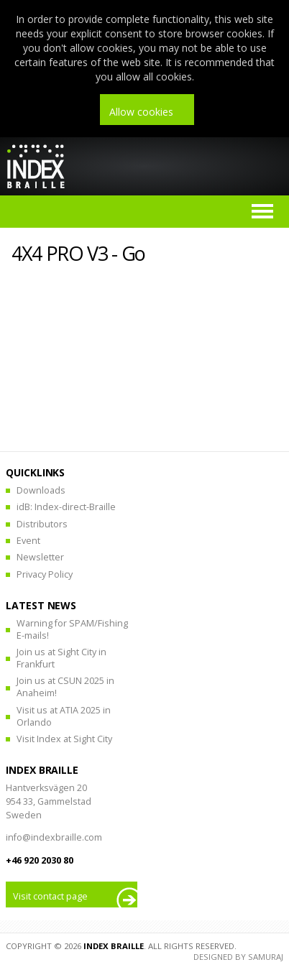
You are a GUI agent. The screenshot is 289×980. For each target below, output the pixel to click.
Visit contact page (50, 896)
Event (28, 541)
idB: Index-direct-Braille (66, 507)
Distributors (42, 524)
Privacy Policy (45, 574)
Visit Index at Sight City (64, 739)
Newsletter (40, 557)
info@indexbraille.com (54, 837)
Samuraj (266, 957)
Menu (262, 212)
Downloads (41, 490)
